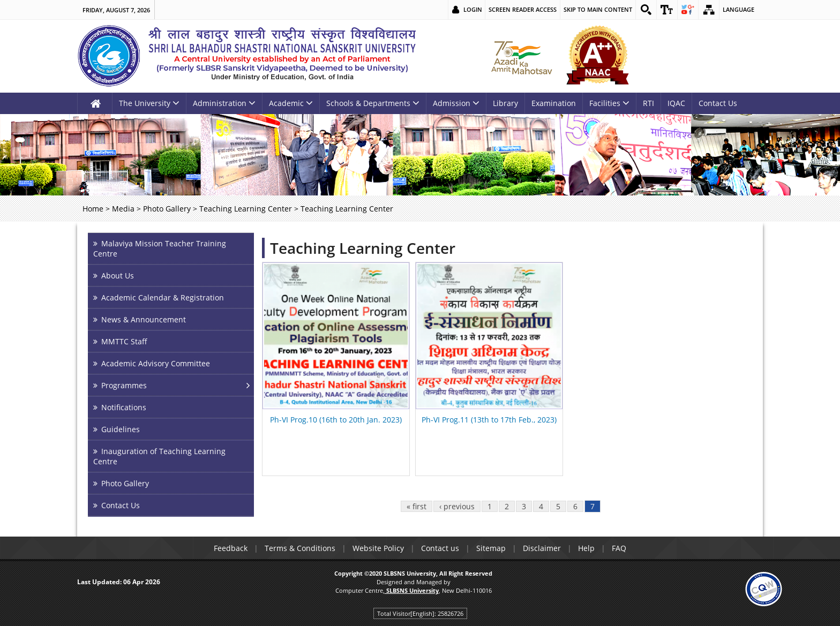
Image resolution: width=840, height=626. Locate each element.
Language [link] (738, 9)
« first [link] (417, 506)
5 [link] (558, 506)
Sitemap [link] (491, 548)
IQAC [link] (676, 103)
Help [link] (586, 548)
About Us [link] (118, 276)
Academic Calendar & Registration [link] (163, 297)
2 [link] (507, 506)
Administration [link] (224, 103)
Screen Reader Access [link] (523, 9)
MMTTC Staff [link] (124, 341)
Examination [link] (554, 103)
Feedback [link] (231, 548)
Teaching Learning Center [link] (246, 209)
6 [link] (575, 506)
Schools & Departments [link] (373, 103)
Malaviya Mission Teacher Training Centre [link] (160, 248)
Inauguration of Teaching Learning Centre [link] (159, 456)
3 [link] (524, 506)
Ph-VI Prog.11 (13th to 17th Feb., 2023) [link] (489, 420)
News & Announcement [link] (144, 319)
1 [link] (490, 506)
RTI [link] (648, 103)
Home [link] (93, 209)
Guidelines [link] (121, 429)
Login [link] (473, 9)
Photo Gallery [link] (167, 209)
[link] (646, 10)
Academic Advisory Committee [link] (156, 363)
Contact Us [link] (718, 103)
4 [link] (541, 506)
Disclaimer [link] (542, 548)
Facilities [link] (609, 103)
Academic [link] (291, 103)
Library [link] (505, 103)
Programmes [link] (124, 385)
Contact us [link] (440, 548)
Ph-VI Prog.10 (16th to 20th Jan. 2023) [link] (336, 420)
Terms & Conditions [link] (300, 548)
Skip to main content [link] (598, 9)
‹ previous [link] (457, 506)
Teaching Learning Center (363, 248)
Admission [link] (456, 103)
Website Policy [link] (378, 548)
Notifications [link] (124, 407)
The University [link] (149, 103)
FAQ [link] (619, 548)
